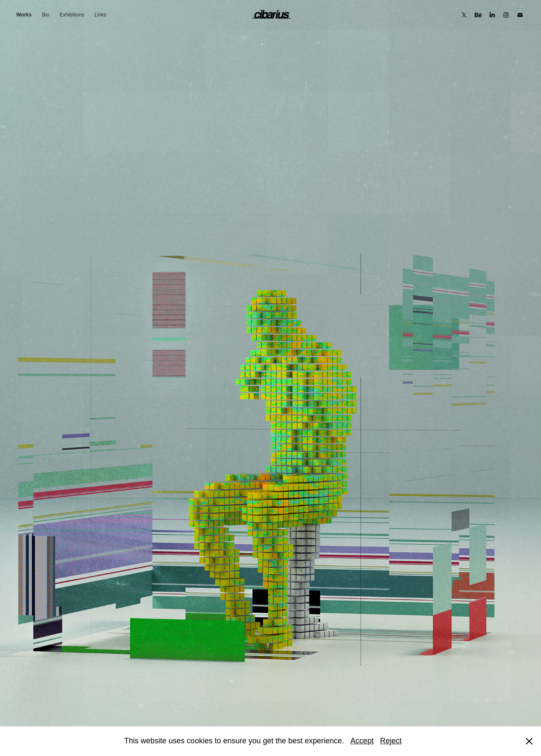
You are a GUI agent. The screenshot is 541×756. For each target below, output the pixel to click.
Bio (45, 15)
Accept (362, 741)
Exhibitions (72, 15)
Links (101, 15)
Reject (391, 741)
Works (24, 15)
